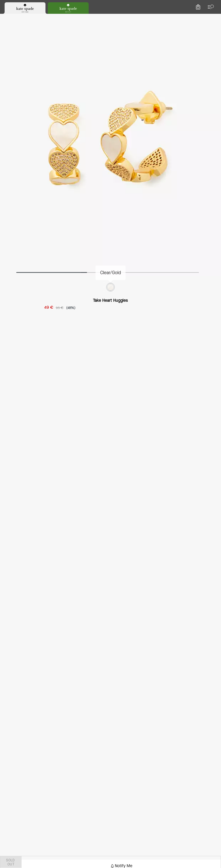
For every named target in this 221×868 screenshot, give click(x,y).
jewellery (59, 47)
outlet (10, 47)
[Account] (200, 18)
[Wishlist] (188, 18)
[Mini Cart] (213, 18)
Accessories (33, 47)
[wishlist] (80, 76)
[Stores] (34, 18)
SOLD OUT (168, 138)
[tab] (88, 6)
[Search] (153, 18)
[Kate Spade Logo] (110, 19)
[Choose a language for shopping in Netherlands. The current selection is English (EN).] (14, 18)
